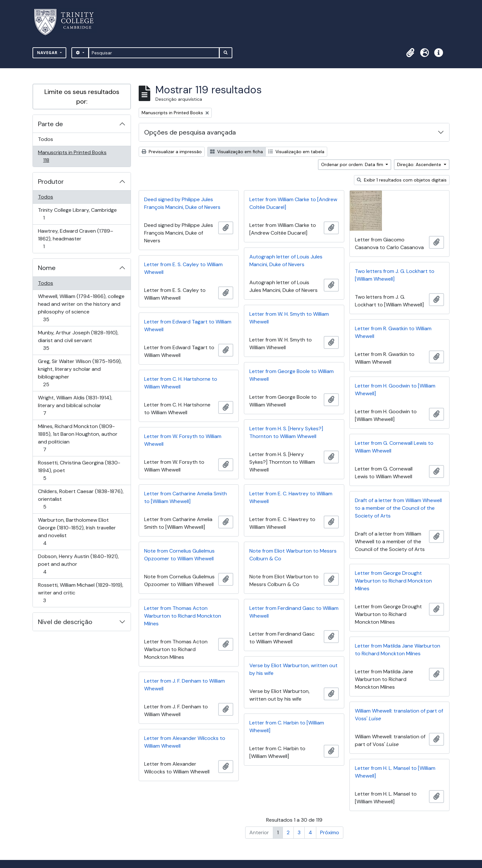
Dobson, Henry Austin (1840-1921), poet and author (78, 564)
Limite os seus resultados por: (82, 97)
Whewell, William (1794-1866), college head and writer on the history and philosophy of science (81, 308)
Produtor (51, 182)
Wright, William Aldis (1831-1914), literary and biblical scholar (75, 405)
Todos (46, 139)
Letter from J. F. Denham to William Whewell (185, 685)
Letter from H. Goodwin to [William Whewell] (395, 390)
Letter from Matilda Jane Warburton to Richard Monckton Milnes (398, 650)
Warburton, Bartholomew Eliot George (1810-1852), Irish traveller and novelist (77, 532)
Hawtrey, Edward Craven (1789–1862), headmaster (75, 239)
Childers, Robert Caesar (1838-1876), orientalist (81, 499)
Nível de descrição (65, 622)
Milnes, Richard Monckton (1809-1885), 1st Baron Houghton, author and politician (78, 438)
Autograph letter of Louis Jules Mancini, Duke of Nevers (286, 261)
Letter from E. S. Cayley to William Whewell (183, 268)
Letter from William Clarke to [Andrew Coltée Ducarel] (293, 203)
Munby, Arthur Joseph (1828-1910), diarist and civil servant (78, 340)
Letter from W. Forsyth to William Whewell (183, 440)
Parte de (51, 124)
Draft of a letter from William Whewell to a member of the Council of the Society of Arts (398, 508)
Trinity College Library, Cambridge (77, 214)
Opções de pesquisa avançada (190, 132)
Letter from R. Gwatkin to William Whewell (393, 332)
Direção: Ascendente (420, 164)
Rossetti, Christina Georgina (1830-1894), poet (79, 470)
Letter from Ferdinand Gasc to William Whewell (294, 612)
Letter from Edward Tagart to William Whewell (188, 326)
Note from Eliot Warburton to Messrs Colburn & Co (293, 555)
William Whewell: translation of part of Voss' (399, 715)
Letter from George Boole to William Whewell (292, 375)
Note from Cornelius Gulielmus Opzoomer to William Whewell (179, 555)
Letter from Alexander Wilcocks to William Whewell (185, 742)
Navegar (48, 53)
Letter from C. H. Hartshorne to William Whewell (181, 383)
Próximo (330, 832)
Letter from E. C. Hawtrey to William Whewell (291, 497)
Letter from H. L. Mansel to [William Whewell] (395, 772)
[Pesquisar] (154, 53)
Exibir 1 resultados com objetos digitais (402, 180)
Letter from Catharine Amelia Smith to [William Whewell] (185, 497)
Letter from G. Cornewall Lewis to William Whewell (394, 447)
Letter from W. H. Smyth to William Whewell (289, 318)
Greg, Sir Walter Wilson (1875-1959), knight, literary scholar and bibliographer (80, 373)
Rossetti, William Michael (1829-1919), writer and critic (80, 593)
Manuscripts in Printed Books (72, 156)
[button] (410, 53)
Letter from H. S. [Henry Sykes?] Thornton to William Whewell (286, 432)
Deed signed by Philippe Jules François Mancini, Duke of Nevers (182, 203)
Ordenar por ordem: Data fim (353, 164)
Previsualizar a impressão (172, 152)
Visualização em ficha (236, 152)
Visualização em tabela (296, 152)
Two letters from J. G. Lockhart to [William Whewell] (395, 275)
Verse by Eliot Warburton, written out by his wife (293, 669)
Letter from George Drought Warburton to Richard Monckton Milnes (393, 581)
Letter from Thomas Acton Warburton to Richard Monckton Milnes (183, 616)
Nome (47, 268)
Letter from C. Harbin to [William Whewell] (287, 727)
